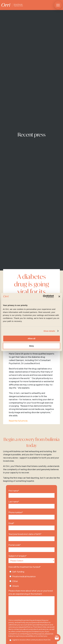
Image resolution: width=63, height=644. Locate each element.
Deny (31, 346)
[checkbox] (31, 578)
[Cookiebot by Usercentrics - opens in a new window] (43, 296)
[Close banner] (59, 296)
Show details (49, 331)
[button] (58, 5)
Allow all (31, 338)
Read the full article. (18, 421)
